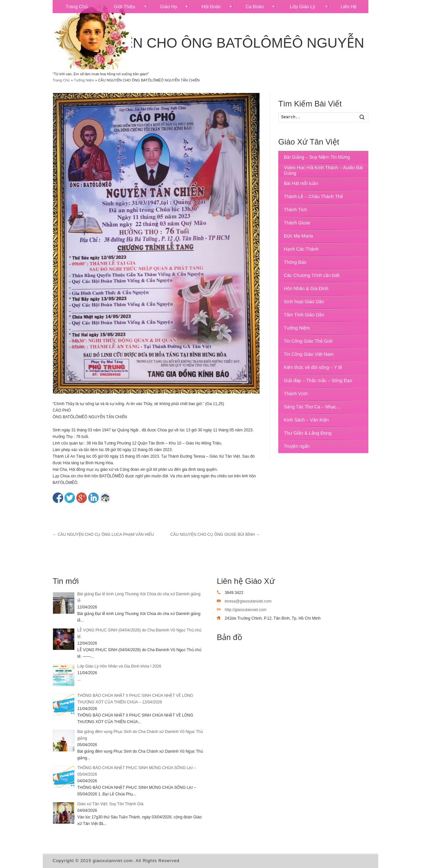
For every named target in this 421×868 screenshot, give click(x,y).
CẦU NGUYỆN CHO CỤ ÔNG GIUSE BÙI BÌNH (215, 535)
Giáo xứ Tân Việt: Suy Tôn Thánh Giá (110, 804)
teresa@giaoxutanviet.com (248, 601)
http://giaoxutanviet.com (246, 610)
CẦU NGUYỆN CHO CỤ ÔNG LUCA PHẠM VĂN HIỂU (103, 535)
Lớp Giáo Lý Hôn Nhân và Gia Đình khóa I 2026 (119, 666)
